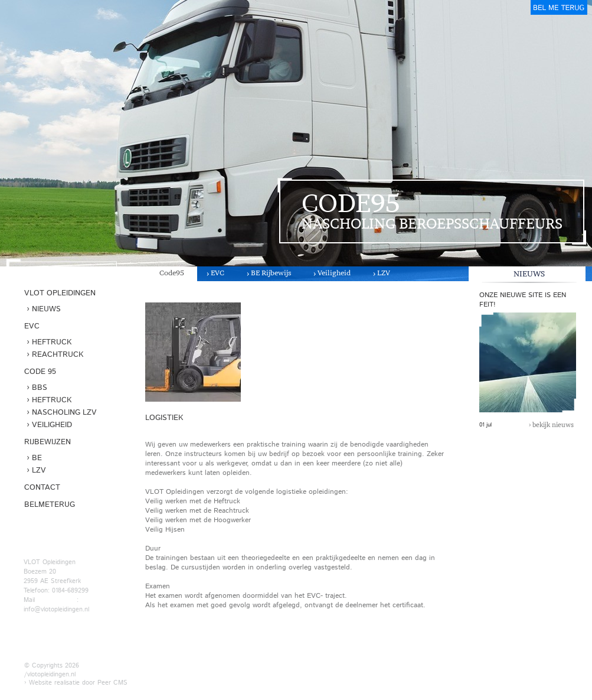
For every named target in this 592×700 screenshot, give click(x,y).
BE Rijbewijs (271, 273)
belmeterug (559, 7)
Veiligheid (334, 273)
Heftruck (52, 342)
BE (37, 458)
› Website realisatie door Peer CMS (76, 683)
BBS (40, 388)
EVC (217, 273)
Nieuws (46, 309)
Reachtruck (58, 355)
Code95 (172, 273)
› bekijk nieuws (551, 425)
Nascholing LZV (64, 413)
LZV (384, 273)
